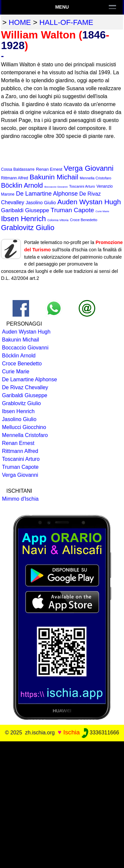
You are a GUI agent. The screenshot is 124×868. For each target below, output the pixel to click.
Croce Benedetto (84, 220)
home (20, 22)
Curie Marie (102, 211)
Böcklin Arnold (22, 185)
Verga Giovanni (89, 168)
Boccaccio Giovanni (56, 187)
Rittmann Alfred (15, 178)
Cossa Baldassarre (18, 169)
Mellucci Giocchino (24, 427)
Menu (62, 7)
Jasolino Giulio (41, 203)
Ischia (71, 732)
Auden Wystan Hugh (89, 202)
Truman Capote (72, 210)
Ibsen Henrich (23, 219)
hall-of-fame (66, 22)
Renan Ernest (49, 169)
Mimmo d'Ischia (20, 499)
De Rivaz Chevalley (25, 387)
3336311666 (100, 733)
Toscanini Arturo (82, 186)
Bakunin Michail (54, 177)
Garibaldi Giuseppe (25, 210)
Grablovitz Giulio (28, 228)
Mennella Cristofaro (95, 178)
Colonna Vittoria (58, 220)
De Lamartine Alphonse (47, 194)
